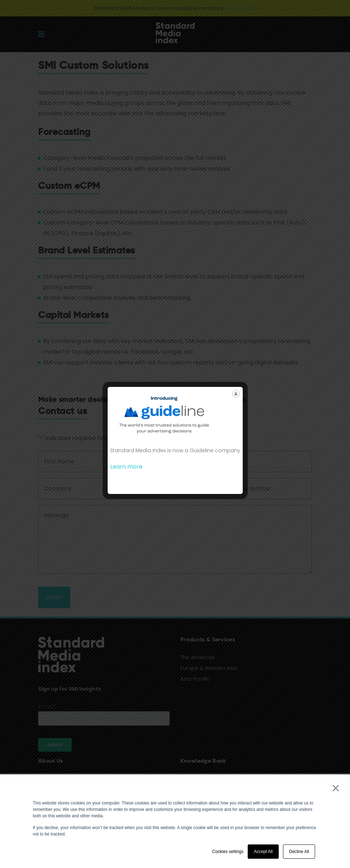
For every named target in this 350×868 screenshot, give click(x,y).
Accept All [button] (263, 852)
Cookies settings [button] (228, 852)
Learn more (126, 467)
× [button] (336, 788)
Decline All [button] (299, 852)
